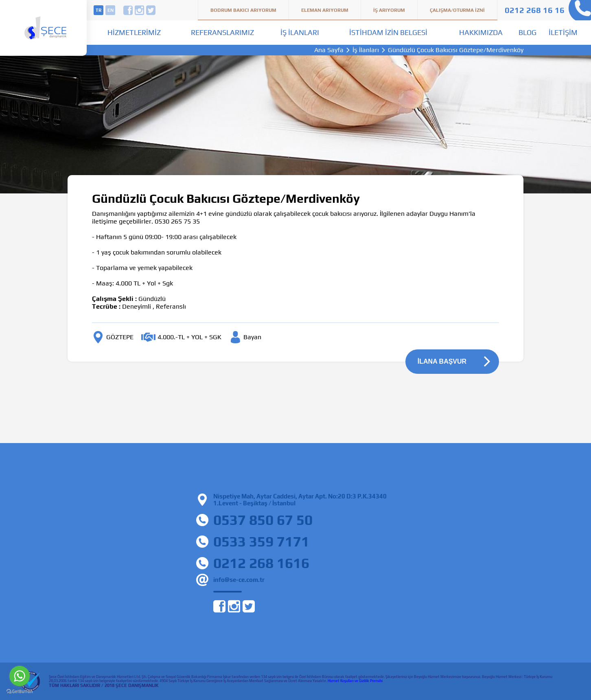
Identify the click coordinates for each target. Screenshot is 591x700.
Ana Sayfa (329, 50)
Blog (528, 32)
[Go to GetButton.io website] (20, 692)
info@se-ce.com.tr (239, 580)
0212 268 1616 (261, 563)
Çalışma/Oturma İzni (457, 10)
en (111, 10)
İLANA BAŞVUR (442, 361)
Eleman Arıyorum (325, 10)
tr (98, 10)
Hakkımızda (481, 32)
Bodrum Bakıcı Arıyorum (243, 10)
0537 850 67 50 (263, 520)
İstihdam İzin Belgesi (388, 32)
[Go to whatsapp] (20, 676)
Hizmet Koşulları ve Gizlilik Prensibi (355, 681)
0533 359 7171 (261, 541)
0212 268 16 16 (535, 10)
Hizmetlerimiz (134, 32)
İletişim (563, 32)
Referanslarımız (222, 32)
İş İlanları (300, 32)
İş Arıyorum (389, 10)
